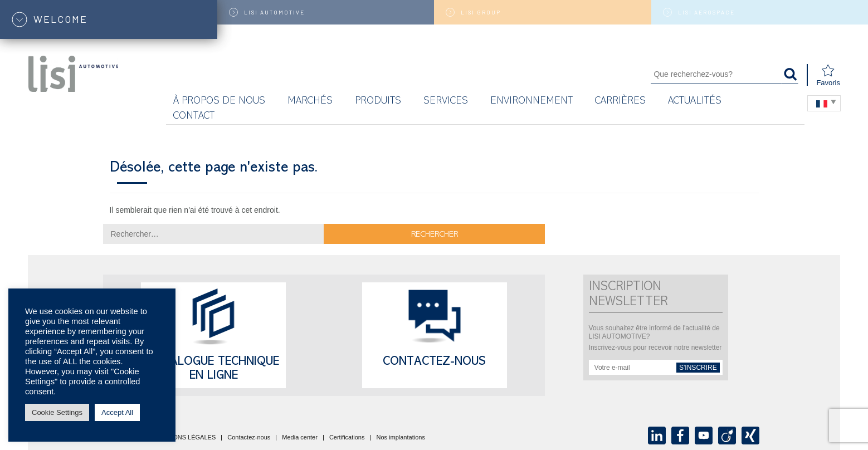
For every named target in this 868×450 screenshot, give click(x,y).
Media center (300, 438)
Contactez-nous (434, 363)
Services (446, 102)
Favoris (828, 75)
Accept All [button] (117, 412)
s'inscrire (698, 368)
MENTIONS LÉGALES (185, 438)
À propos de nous (219, 102)
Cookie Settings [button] (57, 412)
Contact (194, 117)
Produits (378, 102)
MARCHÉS (310, 102)
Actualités (695, 102)
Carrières (620, 102)
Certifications (347, 438)
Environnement (531, 102)
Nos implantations (400, 438)
